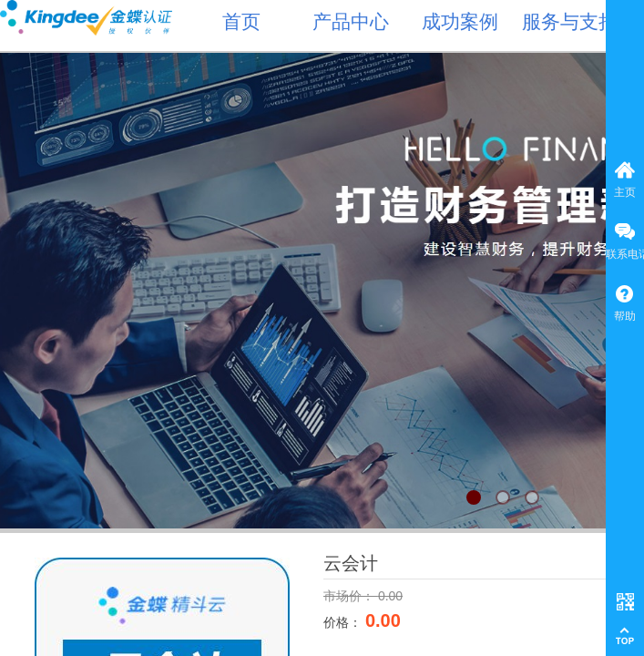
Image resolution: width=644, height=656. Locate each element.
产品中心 (351, 22)
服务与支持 (570, 22)
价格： (344, 622)
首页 (241, 22)
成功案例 (460, 22)
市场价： (351, 596)
